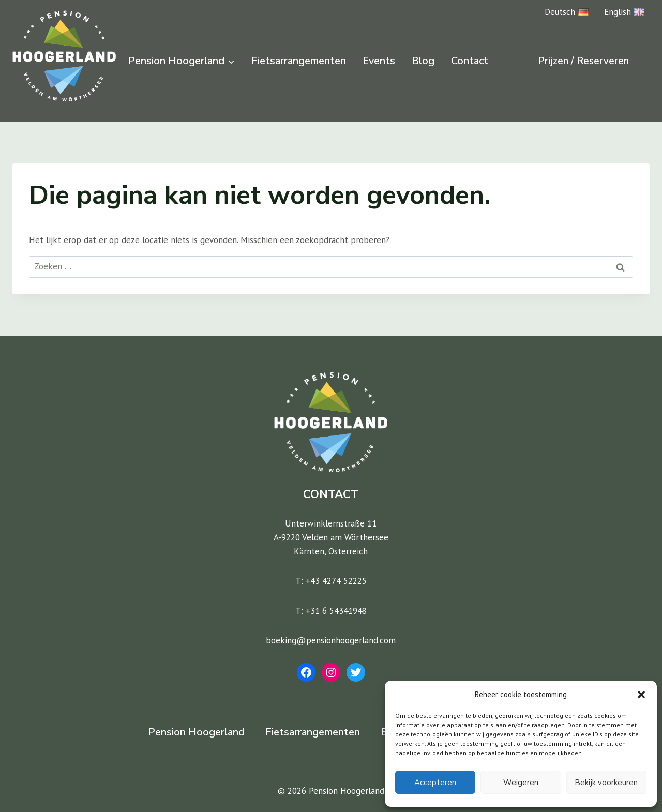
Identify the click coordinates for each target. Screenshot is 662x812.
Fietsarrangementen (299, 61)
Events (379, 61)
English (624, 12)
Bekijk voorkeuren (606, 783)
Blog (423, 61)
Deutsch (567, 12)
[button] (641, 695)
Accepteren (435, 783)
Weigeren (521, 783)
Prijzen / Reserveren (583, 61)
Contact (470, 61)
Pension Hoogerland (196, 732)
